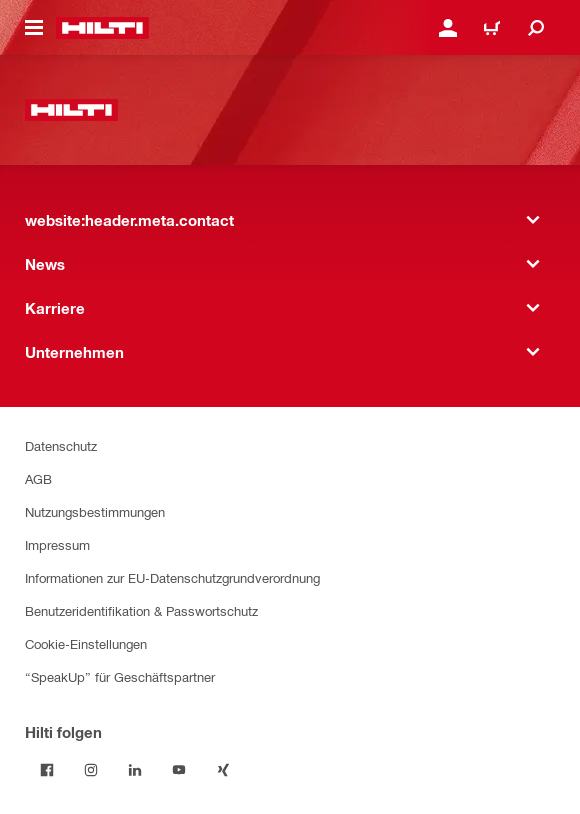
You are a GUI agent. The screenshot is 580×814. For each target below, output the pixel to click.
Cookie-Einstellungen (86, 643)
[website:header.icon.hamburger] (34, 28)
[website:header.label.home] (102, 28)
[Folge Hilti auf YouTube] (179, 770)
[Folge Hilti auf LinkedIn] (135, 770)
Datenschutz (61, 445)
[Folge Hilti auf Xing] (223, 770)
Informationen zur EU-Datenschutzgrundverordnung (172, 577)
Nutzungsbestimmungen (95, 511)
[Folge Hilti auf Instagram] (91, 770)
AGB (38, 478)
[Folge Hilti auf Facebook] (47, 770)
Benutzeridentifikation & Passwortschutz (141, 610)
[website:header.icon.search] (536, 28)
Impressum (57, 544)
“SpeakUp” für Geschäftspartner (120, 676)
